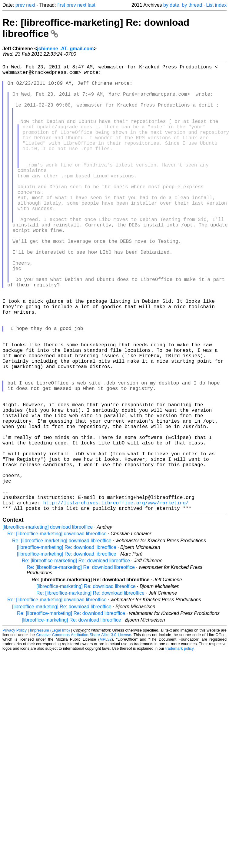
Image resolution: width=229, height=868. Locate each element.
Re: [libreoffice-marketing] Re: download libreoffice (76, 660)
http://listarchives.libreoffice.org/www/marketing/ (116, 601)
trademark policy (179, 748)
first (61, 5)
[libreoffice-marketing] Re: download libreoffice (67, 647)
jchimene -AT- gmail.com (65, 49)
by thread (192, 5)
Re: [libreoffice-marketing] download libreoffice (57, 633)
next (31, 5)
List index (216, 5)
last (92, 5)
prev (20, 5)
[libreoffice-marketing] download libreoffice (48, 626)
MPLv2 (106, 739)
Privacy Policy (15, 729)
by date (171, 5)
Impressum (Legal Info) (50, 729)
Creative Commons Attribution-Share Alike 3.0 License (83, 734)
